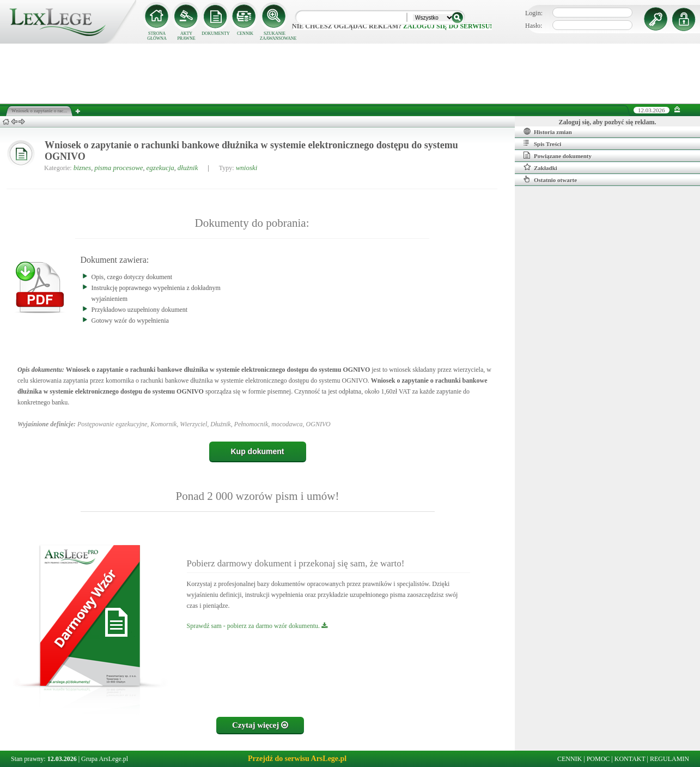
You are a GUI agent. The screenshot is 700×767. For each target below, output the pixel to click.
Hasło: (534, 26)
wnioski (247, 168)
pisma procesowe (118, 168)
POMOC (598, 759)
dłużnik (188, 168)
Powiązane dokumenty (558, 155)
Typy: (227, 168)
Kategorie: (58, 168)
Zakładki (540, 167)
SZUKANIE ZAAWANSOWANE (275, 36)
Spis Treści (542, 143)
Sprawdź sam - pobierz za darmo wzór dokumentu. (257, 626)
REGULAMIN (669, 759)
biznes (83, 168)
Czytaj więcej (260, 725)
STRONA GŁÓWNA (157, 36)
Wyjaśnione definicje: (47, 424)
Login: (534, 13)
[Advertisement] (350, 74)
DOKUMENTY (216, 34)
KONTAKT (630, 759)
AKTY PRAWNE (186, 36)
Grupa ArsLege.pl (105, 759)
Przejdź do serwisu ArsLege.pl (297, 759)
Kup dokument (258, 451)
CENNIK (245, 34)
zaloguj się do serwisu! (448, 26)
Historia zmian (548, 131)
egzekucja (160, 168)
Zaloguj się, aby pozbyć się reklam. (608, 122)
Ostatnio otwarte (550, 179)
